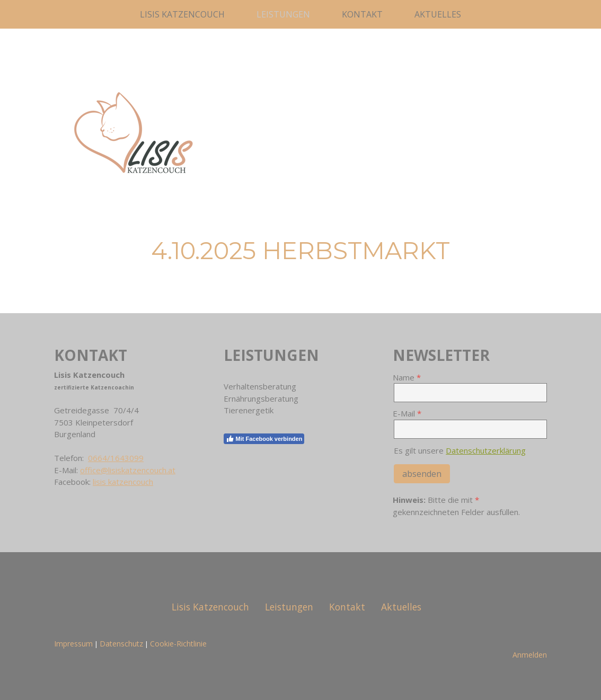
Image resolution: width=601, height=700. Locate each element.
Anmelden (530, 655)
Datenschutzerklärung (486, 450)
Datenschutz (121, 644)
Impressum (73, 644)
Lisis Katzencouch (182, 14)
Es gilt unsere (460, 450)
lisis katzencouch (123, 482)
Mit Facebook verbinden (264, 439)
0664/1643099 (116, 458)
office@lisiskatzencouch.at (128, 470)
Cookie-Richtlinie (178, 644)
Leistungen (283, 14)
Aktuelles (438, 14)
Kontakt (362, 14)
